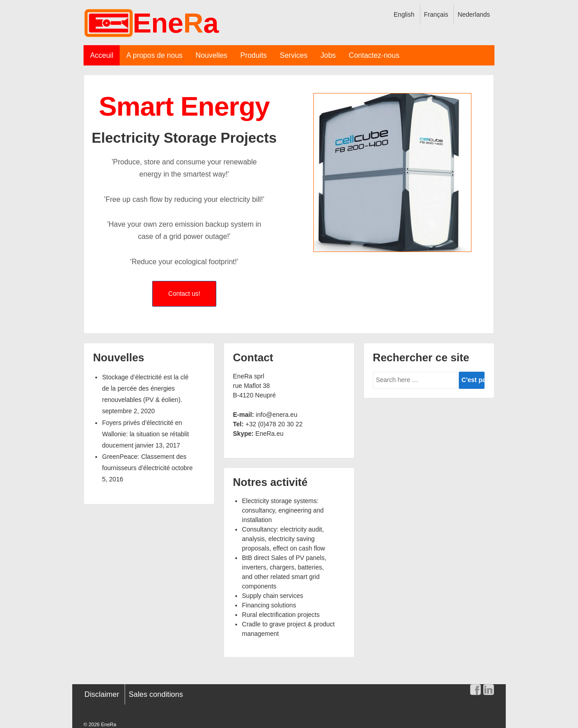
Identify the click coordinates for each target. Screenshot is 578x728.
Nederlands (474, 14)
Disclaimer (102, 694)
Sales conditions (156, 694)
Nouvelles (211, 55)
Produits (254, 55)
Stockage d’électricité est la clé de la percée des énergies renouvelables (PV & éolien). (145, 388)
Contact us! (184, 294)
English (404, 14)
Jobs (328, 55)
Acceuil (102, 55)
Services (294, 55)
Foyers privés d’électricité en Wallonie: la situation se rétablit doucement (145, 434)
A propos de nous (155, 55)
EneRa (108, 724)
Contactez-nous (374, 55)
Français (436, 14)
